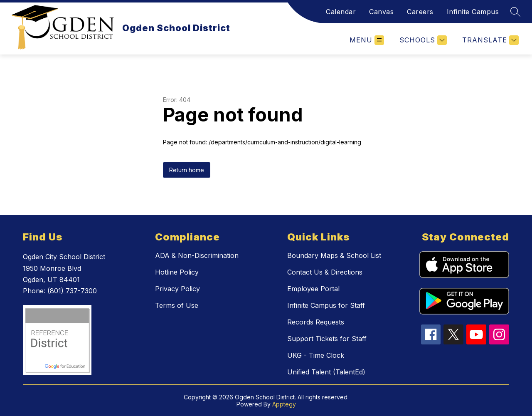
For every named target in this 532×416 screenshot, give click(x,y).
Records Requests (316, 322)
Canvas (381, 12)
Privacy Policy (177, 289)
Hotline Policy (177, 272)
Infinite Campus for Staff (326, 305)
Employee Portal (313, 289)
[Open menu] (367, 40)
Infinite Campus (473, 12)
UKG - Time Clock (316, 355)
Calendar (341, 12)
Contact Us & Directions (325, 272)
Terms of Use (177, 305)
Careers (420, 12)
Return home (187, 170)
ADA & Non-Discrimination (197, 255)
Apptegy (284, 404)
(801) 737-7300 (72, 291)
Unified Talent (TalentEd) (326, 372)
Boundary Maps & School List (334, 255)
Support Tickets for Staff (327, 339)
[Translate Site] (489, 40)
